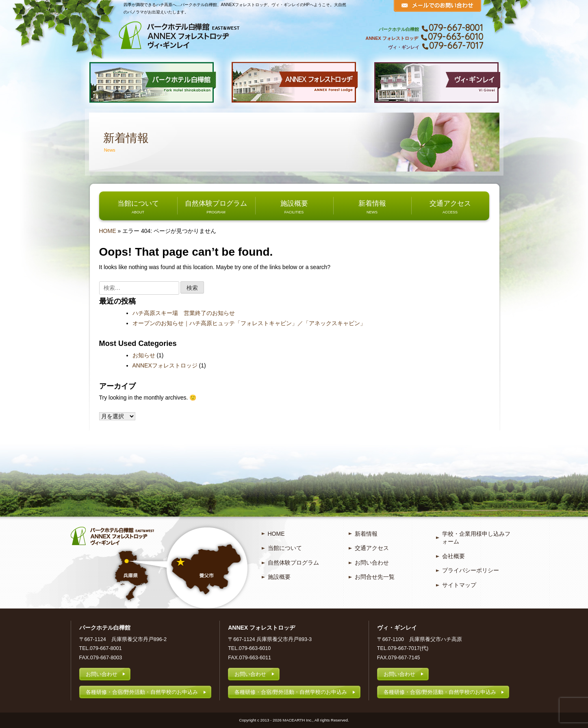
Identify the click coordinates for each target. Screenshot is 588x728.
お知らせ (144, 355)
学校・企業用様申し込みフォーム (476, 538)
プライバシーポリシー (471, 570)
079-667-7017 (456, 46)
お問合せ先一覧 (375, 577)
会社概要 (453, 556)
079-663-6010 (456, 37)
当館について (138, 203)
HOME (108, 231)
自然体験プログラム (216, 203)
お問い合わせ (372, 563)
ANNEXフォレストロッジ (165, 365)
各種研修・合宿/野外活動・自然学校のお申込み (142, 692)
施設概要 (294, 203)
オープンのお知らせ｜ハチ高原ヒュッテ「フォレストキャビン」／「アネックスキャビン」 (249, 323)
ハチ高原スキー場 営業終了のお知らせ (184, 313)
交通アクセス (450, 203)
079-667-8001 (456, 28)
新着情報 (372, 203)
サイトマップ (459, 585)
